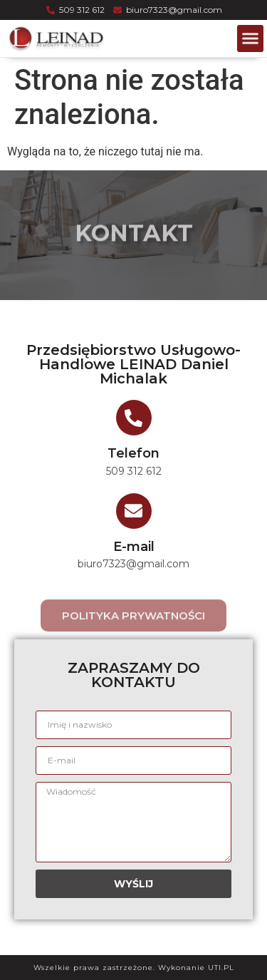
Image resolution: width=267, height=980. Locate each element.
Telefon (133, 453)
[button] (251, 38)
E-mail (134, 547)
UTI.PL (221, 968)
